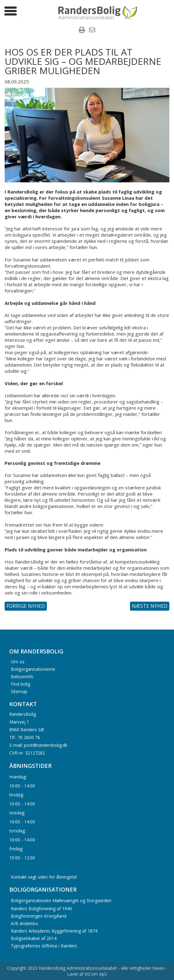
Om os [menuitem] (18, 661)
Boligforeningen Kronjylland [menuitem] (39, 916)
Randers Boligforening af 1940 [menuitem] (41, 909)
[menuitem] (82, 31)
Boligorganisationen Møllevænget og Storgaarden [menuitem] (61, 900)
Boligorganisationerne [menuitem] (33, 669)
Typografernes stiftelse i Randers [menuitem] (44, 946)
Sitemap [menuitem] (19, 691)
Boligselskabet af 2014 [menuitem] (34, 938)
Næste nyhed (150, 606)
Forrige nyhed (26, 606)
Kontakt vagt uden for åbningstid (44, 877)
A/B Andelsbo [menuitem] (25, 923)
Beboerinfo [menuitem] (22, 676)
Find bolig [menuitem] (20, 684)
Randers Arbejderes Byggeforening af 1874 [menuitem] (54, 931)
